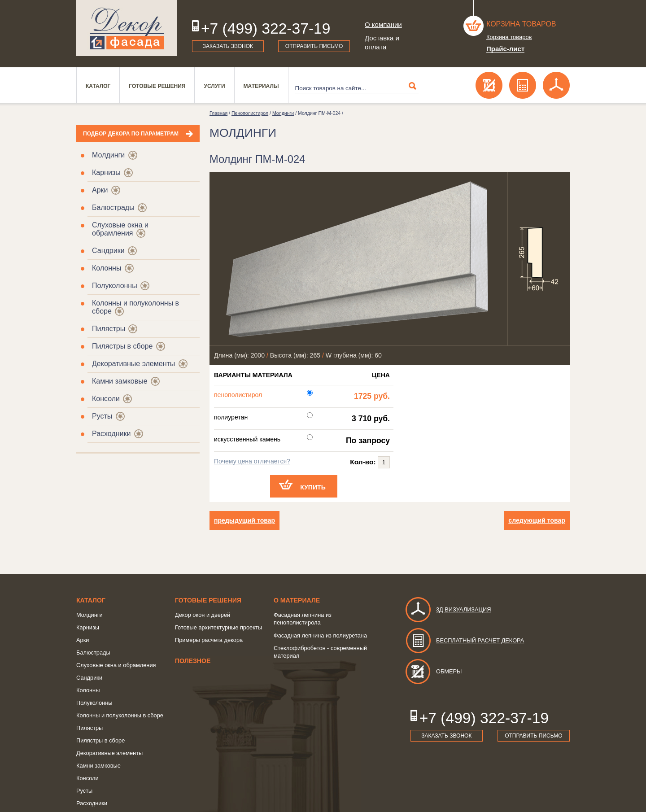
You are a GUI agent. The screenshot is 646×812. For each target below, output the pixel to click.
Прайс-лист (505, 49)
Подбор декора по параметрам (131, 134)
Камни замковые (120, 381)
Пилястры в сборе (122, 346)
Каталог (98, 86)
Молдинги (108, 155)
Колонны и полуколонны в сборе (120, 715)
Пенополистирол (250, 113)
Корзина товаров (521, 24)
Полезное (193, 661)
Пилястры (109, 329)
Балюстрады (113, 207)
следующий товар (537, 520)
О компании (383, 24)
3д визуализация (448, 609)
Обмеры (433, 671)
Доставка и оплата (382, 42)
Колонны (107, 268)
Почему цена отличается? (252, 461)
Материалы (261, 86)
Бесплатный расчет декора (464, 640)
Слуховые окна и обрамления (120, 229)
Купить (313, 487)
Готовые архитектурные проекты (218, 627)
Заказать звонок (228, 46)
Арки (100, 190)
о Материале (297, 600)
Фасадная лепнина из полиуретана (320, 635)
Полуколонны (115, 286)
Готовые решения (157, 86)
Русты (102, 416)
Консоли (106, 399)
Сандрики (108, 251)
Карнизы (106, 172)
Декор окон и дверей (203, 615)
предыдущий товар (244, 520)
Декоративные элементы (133, 364)
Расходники (111, 434)
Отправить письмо (314, 46)
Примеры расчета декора (209, 640)
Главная (218, 113)
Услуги (214, 86)
